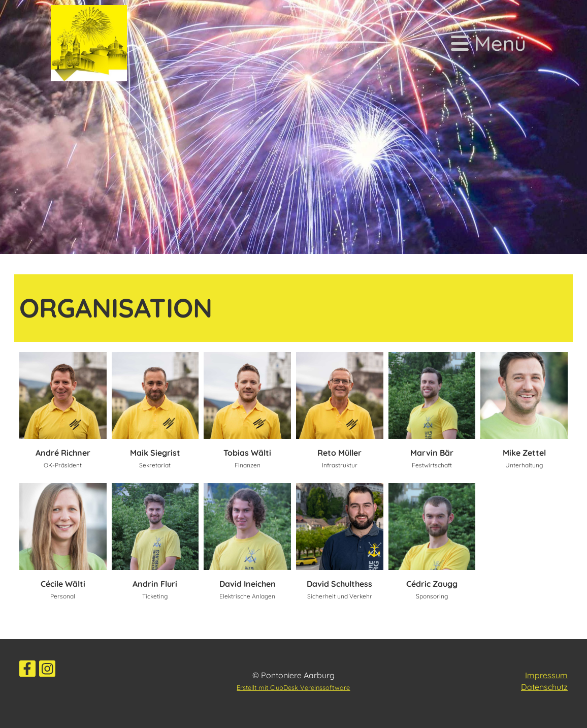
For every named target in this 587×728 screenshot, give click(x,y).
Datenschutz (544, 687)
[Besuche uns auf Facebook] (27, 671)
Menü (488, 43)
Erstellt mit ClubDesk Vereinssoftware (293, 687)
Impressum (546, 675)
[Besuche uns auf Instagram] (47, 671)
